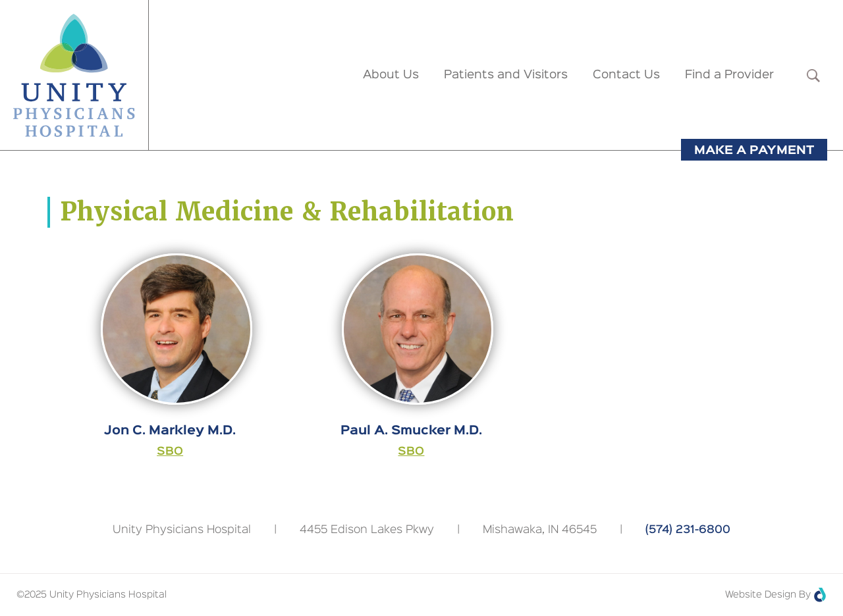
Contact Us (626, 75)
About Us (391, 75)
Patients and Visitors (506, 75)
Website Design (761, 595)
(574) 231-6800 (688, 530)
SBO (170, 452)
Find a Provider (729, 75)
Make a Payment (754, 151)
